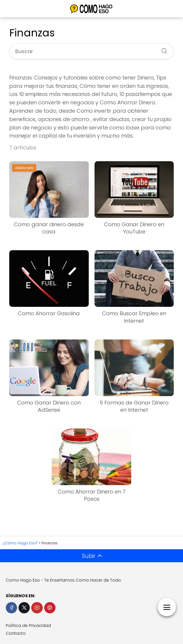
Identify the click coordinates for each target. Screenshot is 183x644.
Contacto (16, 633)
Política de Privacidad (28, 626)
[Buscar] (162, 49)
